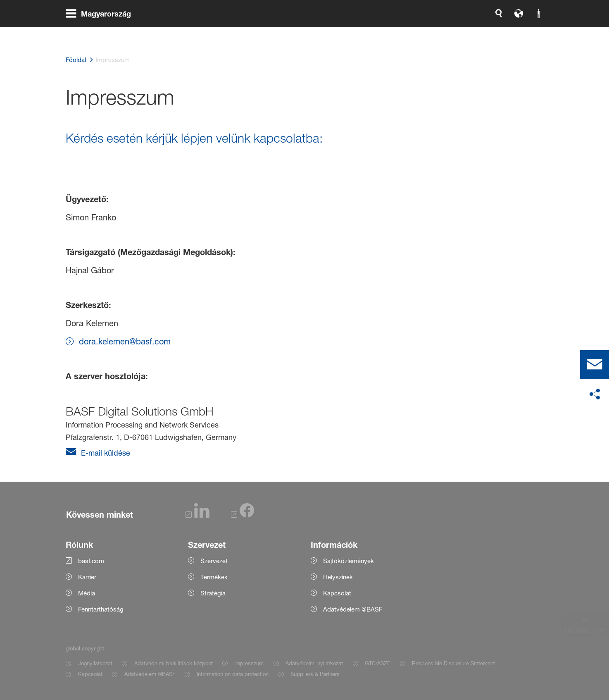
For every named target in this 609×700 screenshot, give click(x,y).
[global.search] (412, 33)
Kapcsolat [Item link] (90, 674)
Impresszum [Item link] (249, 663)
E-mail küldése (105, 453)
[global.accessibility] (452, 33)
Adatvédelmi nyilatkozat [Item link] (314, 663)
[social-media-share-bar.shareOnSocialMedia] (595, 394)
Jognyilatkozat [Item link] (95, 663)
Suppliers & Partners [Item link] (315, 674)
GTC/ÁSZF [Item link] (377, 663)
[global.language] (432, 33)
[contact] (595, 365)
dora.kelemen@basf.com (125, 342)
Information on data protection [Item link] (233, 674)
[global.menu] (102, 33)
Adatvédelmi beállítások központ (174, 663)
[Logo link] (510, 33)
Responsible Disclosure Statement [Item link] (453, 663)
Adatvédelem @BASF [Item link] (150, 674)
